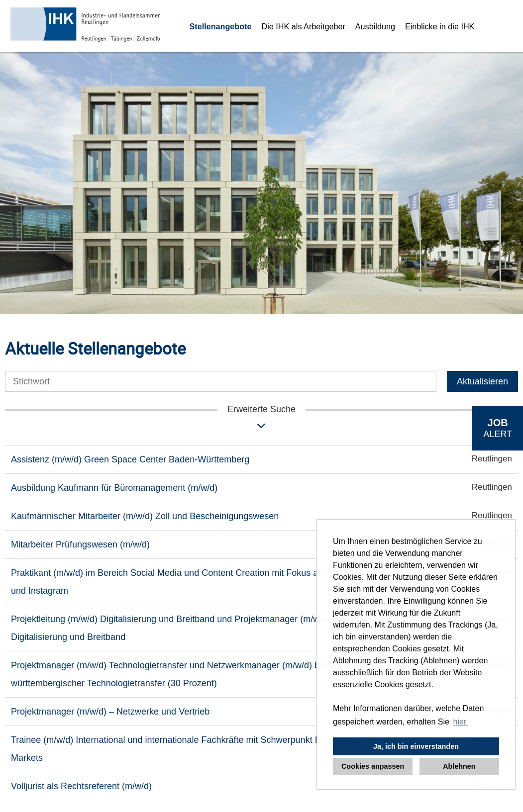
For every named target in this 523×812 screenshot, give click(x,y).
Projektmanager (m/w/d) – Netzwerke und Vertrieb (110, 712)
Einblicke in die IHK (440, 26)
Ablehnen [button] (459, 766)
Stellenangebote (221, 26)
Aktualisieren (482, 381)
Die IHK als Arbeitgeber (304, 26)
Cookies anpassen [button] (373, 766)
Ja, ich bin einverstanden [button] (416, 746)
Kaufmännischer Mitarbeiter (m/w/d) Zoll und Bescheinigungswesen (145, 516)
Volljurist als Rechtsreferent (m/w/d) (81, 786)
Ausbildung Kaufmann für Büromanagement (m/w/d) (114, 488)
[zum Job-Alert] (498, 428)
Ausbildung (375, 26)
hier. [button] (461, 722)
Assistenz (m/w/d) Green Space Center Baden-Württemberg (130, 459)
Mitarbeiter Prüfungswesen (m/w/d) (80, 544)
